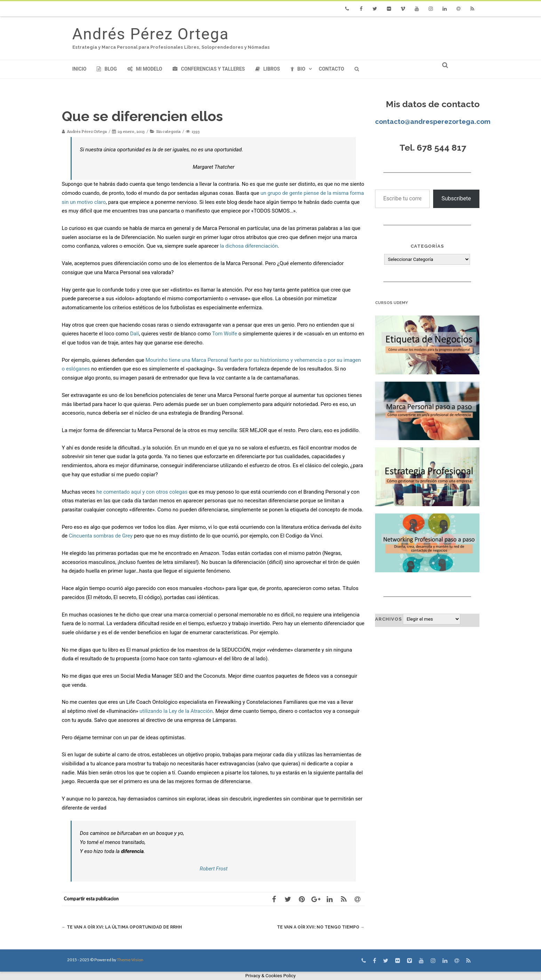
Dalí (134, 334)
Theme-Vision (130, 960)
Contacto (331, 69)
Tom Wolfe (225, 334)
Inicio (79, 69)
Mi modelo (145, 69)
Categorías (427, 246)
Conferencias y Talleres (209, 69)
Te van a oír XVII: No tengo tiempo (318, 927)
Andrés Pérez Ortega (151, 34)
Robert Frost (214, 869)
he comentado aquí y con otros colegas (142, 492)
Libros (268, 69)
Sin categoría (168, 131)
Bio (298, 69)
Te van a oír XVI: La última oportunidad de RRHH (126, 927)
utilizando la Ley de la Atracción (176, 711)
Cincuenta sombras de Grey (101, 536)
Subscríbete (456, 198)
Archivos (388, 619)
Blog (107, 69)
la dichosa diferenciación (249, 246)
